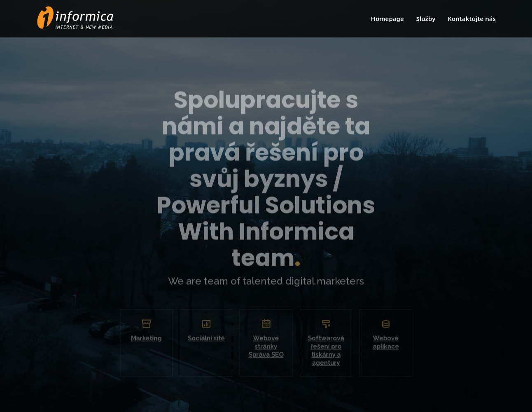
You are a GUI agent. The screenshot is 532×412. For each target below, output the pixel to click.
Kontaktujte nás (472, 19)
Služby (426, 19)
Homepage (387, 19)
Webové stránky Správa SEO (266, 350)
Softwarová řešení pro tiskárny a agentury (323, 354)
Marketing (153, 342)
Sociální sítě (210, 342)
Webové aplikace (379, 346)
